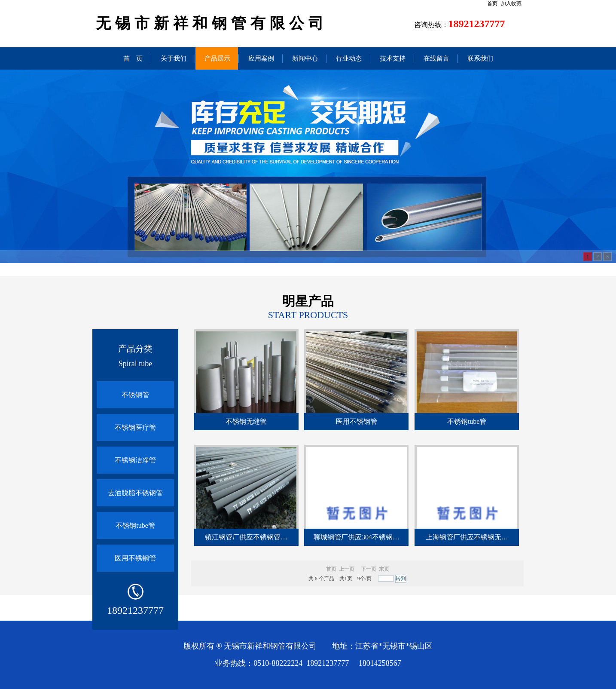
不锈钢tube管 (135, 525)
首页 (492, 3)
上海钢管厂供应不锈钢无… (467, 537)
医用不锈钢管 (135, 558)
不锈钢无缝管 (246, 421)
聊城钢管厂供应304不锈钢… (357, 537)
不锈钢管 (135, 395)
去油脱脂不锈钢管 (135, 493)
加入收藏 (511, 3)
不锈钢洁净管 (135, 460)
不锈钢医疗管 (135, 427)
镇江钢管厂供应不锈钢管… (246, 537)
